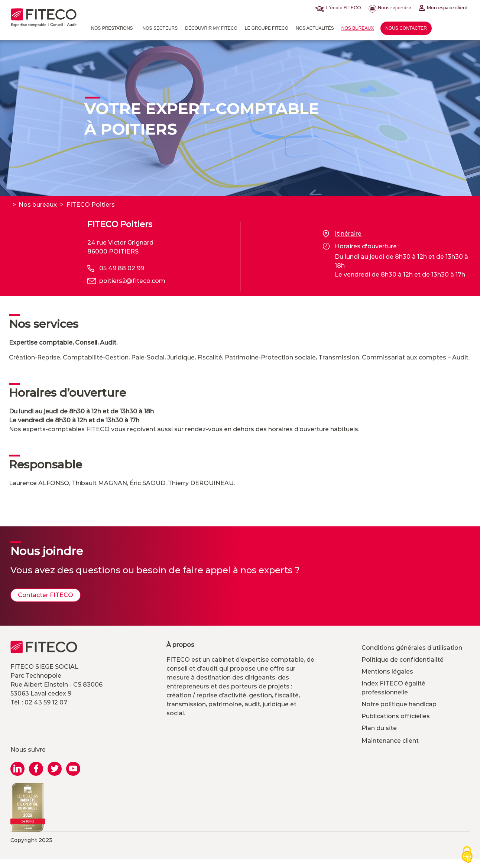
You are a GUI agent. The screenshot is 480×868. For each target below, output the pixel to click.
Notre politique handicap (399, 704)
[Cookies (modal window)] (467, 855)
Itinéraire (342, 234)
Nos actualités (315, 28)
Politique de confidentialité (403, 660)
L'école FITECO (340, 8)
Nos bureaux (358, 28)
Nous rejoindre (390, 8)
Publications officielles (396, 716)
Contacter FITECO (46, 595)
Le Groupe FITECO (267, 28)
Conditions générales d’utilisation (412, 648)
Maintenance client (390, 741)
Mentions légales (387, 672)
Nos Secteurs (160, 28)
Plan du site (379, 728)
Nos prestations (112, 28)
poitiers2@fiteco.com (132, 281)
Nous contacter (406, 28)
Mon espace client (443, 8)
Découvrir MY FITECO (211, 28)
